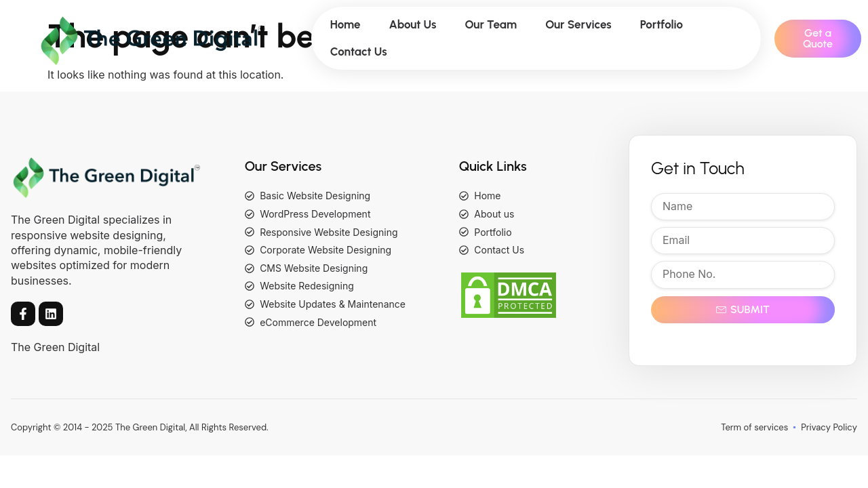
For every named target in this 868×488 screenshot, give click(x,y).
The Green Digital (55, 347)
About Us (413, 24)
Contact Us (359, 52)
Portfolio (662, 24)
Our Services (578, 24)
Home (346, 24)
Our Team (491, 24)
